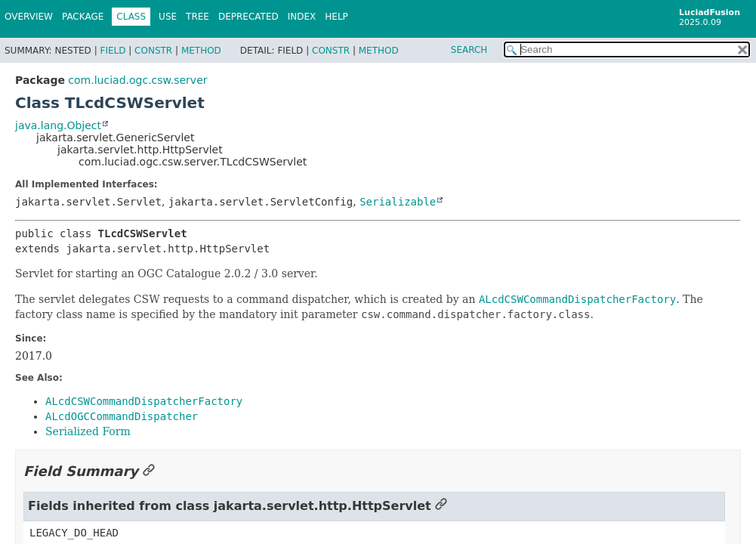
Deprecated (248, 17)
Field (113, 51)
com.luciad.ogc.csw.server (137, 80)
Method (201, 51)
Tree (197, 17)
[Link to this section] (149, 471)
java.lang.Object (58, 125)
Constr (153, 51)
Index (302, 17)
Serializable (398, 202)
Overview (29, 17)
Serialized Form (88, 431)
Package (83, 17)
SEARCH (469, 50)
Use (168, 17)
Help (336, 17)
